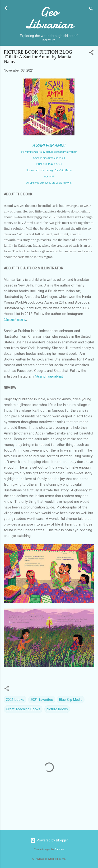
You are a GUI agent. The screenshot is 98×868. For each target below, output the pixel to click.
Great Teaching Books (23, 709)
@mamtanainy (15, 319)
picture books (57, 709)
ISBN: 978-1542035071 (49, 164)
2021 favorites (42, 700)
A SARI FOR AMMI (49, 145)
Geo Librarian (49, 18)
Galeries (59, 849)
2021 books (15, 700)
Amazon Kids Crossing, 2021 (49, 158)
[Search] (91, 10)
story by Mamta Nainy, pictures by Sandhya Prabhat (49, 152)
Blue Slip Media (71, 700)
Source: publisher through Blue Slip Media (49, 170)
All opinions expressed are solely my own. (49, 183)
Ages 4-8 (49, 177)
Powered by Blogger (49, 840)
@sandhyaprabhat (49, 376)
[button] (91, 53)
